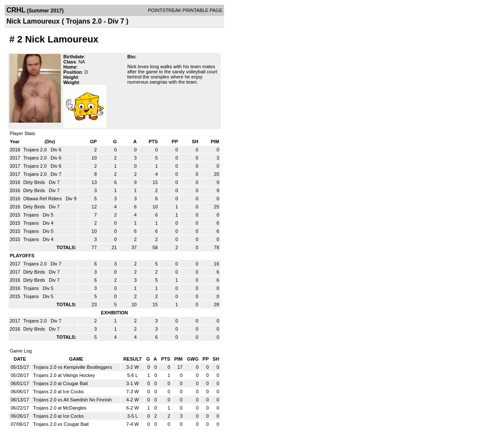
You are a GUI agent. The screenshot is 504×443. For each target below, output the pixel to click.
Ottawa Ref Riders (43, 199)
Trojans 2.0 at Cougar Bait (60, 383)
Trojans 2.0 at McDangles (60, 408)
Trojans (31, 215)
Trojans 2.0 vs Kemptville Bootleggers (72, 367)
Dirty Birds (35, 182)
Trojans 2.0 (36, 150)
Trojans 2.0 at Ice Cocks (58, 392)
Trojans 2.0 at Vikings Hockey (64, 375)
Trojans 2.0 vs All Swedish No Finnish (72, 400)
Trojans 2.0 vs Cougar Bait (61, 424)
